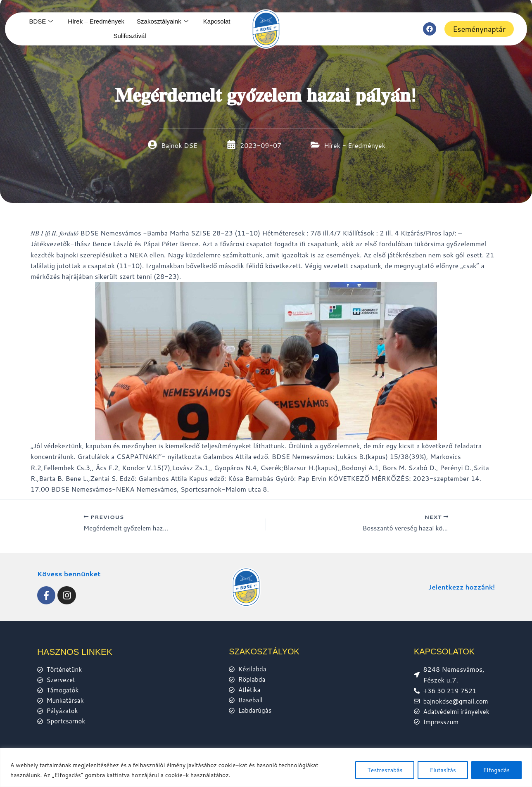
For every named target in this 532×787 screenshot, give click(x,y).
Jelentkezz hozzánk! (460, 584)
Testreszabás (385, 770)
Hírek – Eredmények (96, 21)
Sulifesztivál (129, 36)
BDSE (41, 21)
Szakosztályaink (163, 21)
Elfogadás (496, 770)
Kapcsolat (217, 21)
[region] (266, 767)
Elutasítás (443, 770)
